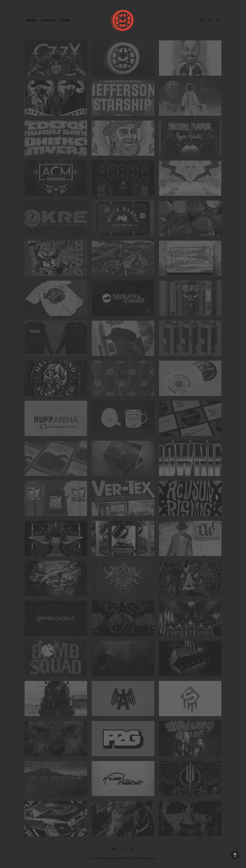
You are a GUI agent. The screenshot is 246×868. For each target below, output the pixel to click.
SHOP (66, 20)
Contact (49, 20)
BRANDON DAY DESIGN (118, 858)
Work (31, 20)
